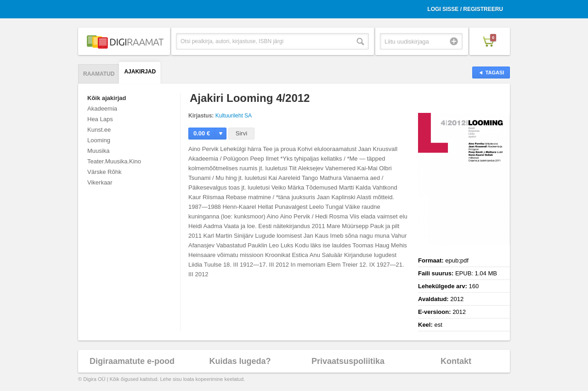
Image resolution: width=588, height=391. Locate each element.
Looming (99, 140)
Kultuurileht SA (234, 116)
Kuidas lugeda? (240, 361)
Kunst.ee (99, 130)
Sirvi (241, 133)
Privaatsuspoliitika (348, 361)
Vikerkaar (100, 182)
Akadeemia (102, 109)
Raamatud (99, 74)
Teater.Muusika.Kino (114, 161)
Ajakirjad (140, 72)
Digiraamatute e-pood (132, 361)
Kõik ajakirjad (107, 98)
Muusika (98, 151)
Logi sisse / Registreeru (465, 9)
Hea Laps (100, 119)
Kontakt (456, 361)
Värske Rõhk (104, 172)
